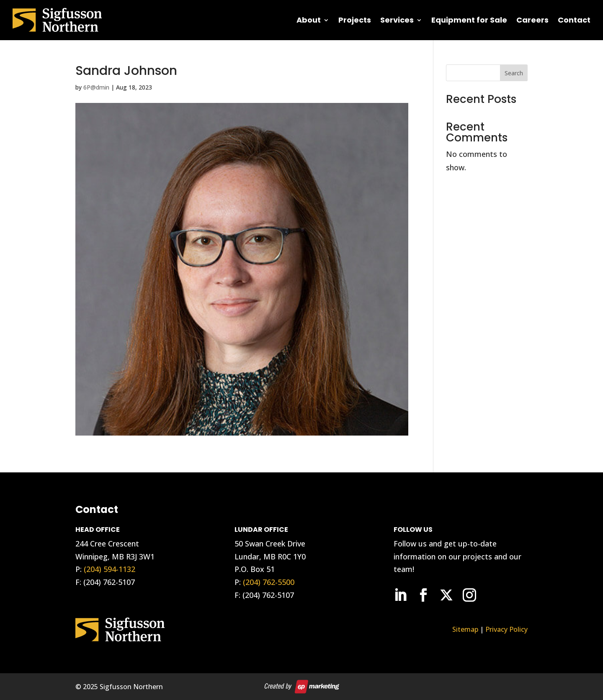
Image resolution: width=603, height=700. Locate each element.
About (309, 20)
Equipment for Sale (469, 20)
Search (514, 73)
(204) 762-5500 (269, 582)
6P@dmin (96, 87)
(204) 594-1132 (110, 569)
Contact (574, 20)
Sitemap (465, 629)
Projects (355, 20)
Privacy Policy (506, 629)
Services (397, 20)
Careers (532, 20)
